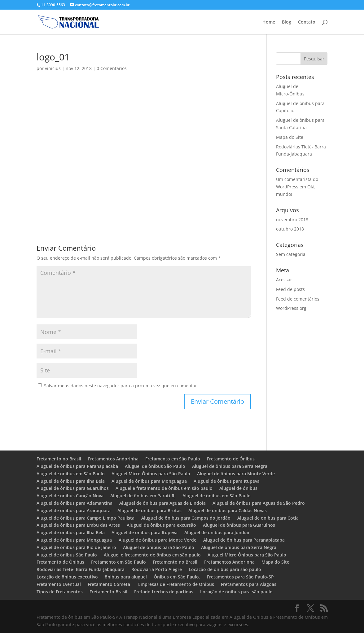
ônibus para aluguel (126, 577)
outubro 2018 (290, 229)
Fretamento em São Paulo (173, 459)
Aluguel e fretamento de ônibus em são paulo (164, 488)
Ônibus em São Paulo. (177, 577)
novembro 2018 (292, 220)
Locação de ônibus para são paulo (225, 569)
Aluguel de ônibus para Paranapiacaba (77, 466)
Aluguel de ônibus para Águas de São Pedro (259, 503)
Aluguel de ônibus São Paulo (155, 466)
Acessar (284, 280)
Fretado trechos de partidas (164, 592)
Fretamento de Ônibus (231, 459)
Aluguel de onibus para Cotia (268, 518)
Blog (287, 22)
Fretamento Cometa (110, 584)
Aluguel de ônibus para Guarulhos (73, 488)
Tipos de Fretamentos (60, 592)
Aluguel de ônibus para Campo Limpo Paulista (86, 518)
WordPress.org (291, 308)
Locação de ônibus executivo (67, 577)
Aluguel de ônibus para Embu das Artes (78, 525)
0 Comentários (112, 68)
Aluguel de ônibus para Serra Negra (230, 466)
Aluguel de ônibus (238, 488)
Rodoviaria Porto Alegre (157, 569)
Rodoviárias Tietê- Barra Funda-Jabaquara (81, 569)
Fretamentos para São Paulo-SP (240, 577)
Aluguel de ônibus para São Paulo (159, 547)
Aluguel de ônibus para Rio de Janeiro (76, 547)
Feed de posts (290, 289)
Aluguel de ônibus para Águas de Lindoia (162, 503)
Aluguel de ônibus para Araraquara (74, 510)
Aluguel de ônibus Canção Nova (70, 496)
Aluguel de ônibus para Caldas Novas (228, 510)
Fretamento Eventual (59, 584)
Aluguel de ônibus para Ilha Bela (71, 481)
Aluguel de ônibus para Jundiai (217, 532)
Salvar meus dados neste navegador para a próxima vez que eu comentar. (121, 386)
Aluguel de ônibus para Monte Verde (236, 474)
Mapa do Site (290, 137)
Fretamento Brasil (108, 592)
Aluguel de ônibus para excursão (161, 525)
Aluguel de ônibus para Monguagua (149, 481)
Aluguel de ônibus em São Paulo (71, 474)
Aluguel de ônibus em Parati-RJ (143, 496)
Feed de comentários (298, 299)
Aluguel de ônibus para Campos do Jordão (186, 518)
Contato (307, 22)
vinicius (53, 68)
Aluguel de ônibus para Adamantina (75, 503)
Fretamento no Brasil (59, 459)
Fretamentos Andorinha (113, 459)
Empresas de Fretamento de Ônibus (176, 584)
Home (269, 22)
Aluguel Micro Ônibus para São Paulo (151, 474)
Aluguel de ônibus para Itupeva (227, 481)
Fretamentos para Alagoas (249, 584)
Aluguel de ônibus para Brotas (149, 510)
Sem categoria (291, 254)
